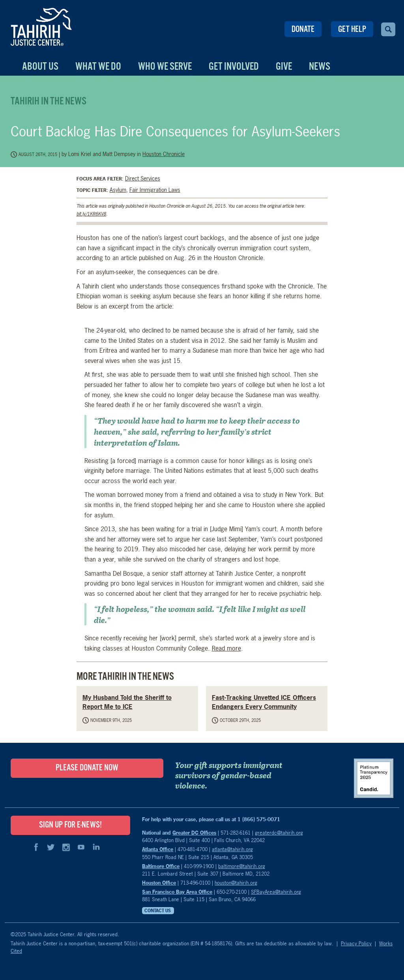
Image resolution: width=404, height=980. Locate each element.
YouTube (81, 847)
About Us (40, 67)
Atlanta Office (158, 849)
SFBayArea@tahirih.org (276, 892)
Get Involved (234, 67)
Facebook (36, 847)
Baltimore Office (161, 866)
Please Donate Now (87, 768)
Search (388, 29)
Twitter (51, 847)
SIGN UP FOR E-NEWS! (70, 825)
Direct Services (143, 178)
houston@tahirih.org (236, 883)
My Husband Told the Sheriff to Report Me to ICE (127, 702)
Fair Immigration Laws (155, 190)
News (320, 67)
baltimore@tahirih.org (242, 866)
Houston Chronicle (164, 154)
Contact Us (158, 911)
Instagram (66, 847)
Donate (303, 30)
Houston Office (159, 883)
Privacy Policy (356, 943)
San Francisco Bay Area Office (177, 892)
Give (284, 67)
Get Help (352, 30)
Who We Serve (165, 67)
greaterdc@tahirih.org (279, 833)
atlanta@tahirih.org (232, 849)
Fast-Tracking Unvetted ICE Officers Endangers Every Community (264, 702)
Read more (226, 648)
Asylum (118, 190)
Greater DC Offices (194, 833)
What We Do (98, 67)
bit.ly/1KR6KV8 (91, 214)
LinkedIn (96, 847)
